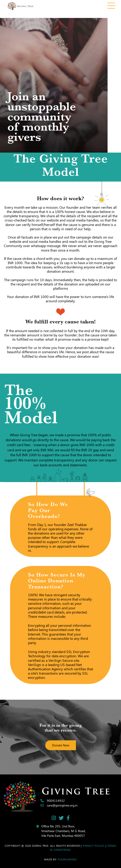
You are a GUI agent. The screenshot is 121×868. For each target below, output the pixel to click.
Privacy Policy (94, 846)
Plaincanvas (67, 859)
